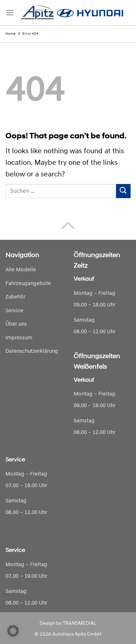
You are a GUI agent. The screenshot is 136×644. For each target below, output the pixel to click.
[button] (13, 631)
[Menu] (10, 12)
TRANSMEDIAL (80, 624)
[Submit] (123, 191)
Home (10, 34)
